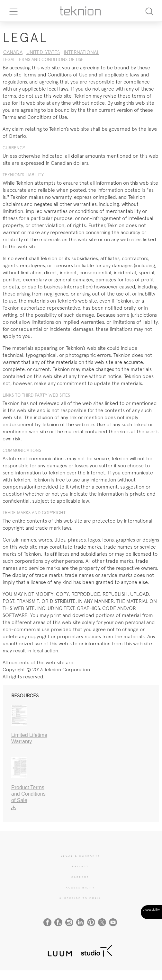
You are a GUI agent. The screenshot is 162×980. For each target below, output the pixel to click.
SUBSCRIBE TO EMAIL (80, 898)
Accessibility (80, 887)
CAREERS (80, 877)
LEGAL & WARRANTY (80, 856)
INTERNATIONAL (81, 52)
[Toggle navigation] (11, 11)
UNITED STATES (43, 52)
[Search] (149, 11)
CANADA (13, 52)
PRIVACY (80, 866)
